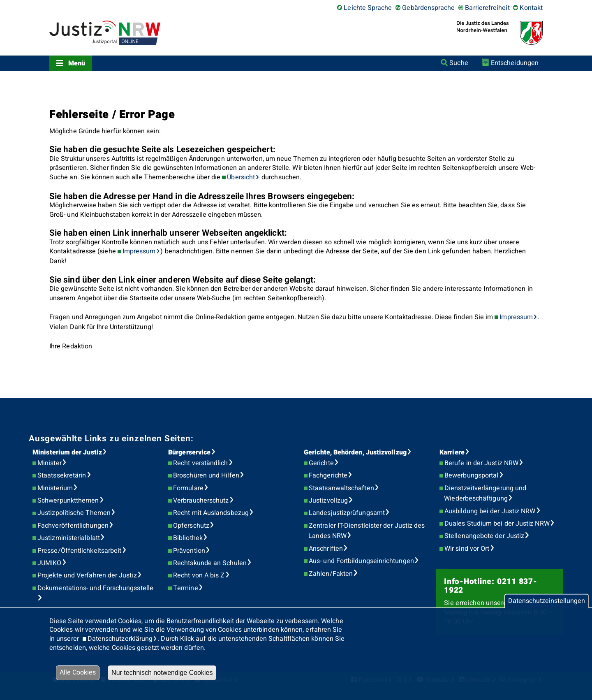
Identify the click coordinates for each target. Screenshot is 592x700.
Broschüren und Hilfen (206, 475)
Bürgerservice (189, 452)
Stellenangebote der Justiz (484, 536)
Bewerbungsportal (471, 475)
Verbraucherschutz (201, 501)
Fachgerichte (328, 475)
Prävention (189, 551)
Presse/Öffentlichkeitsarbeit (79, 551)
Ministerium (55, 488)
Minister (50, 463)
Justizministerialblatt (69, 538)
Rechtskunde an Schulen (210, 563)
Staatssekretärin (62, 475)
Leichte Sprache (368, 8)
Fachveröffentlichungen (73, 526)
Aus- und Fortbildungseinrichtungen (361, 561)
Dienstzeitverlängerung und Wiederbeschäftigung (485, 494)
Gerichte (321, 463)
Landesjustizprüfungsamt (347, 513)
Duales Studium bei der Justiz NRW (497, 524)
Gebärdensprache (428, 8)
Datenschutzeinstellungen (547, 601)
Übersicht (241, 177)
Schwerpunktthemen (68, 501)
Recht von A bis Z (199, 575)
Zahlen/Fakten (331, 574)
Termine (186, 588)
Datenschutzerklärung (120, 639)
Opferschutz (191, 526)
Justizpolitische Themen (74, 513)
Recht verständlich (200, 463)
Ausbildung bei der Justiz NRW (490, 511)
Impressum (139, 251)
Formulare (188, 488)
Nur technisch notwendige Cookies (162, 673)
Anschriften (326, 549)
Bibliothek (188, 538)
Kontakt (531, 8)
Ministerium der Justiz (67, 452)
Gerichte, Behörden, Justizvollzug (355, 452)
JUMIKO (49, 563)
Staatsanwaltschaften (341, 488)
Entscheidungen (515, 63)
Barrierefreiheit (487, 8)
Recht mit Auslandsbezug (211, 513)
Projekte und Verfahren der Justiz (87, 575)
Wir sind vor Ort (467, 549)
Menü (77, 63)
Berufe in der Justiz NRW (481, 463)
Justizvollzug (328, 501)
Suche (459, 63)
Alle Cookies (78, 672)
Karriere (452, 452)
